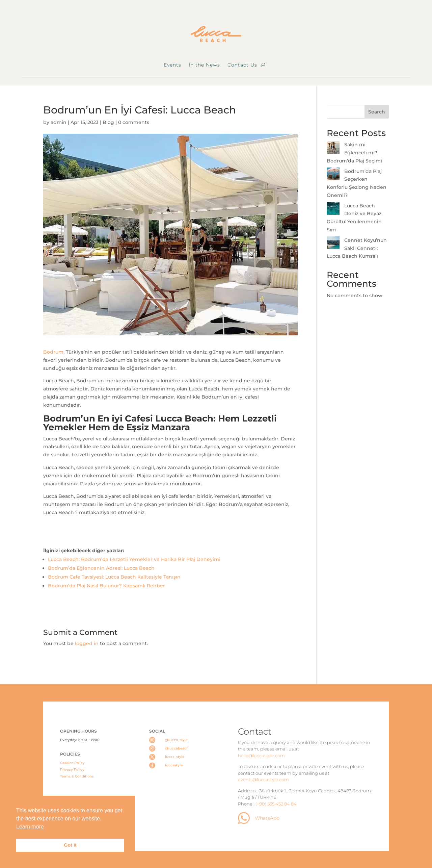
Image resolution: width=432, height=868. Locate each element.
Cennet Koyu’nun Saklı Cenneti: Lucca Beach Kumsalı (357, 248)
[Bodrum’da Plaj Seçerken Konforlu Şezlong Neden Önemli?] (333, 175)
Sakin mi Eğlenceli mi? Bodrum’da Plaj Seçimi (354, 153)
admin (59, 122)
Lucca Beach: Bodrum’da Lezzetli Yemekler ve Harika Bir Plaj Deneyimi (134, 559)
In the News (204, 65)
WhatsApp (267, 818)
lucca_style (175, 757)
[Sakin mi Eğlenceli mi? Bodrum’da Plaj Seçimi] (333, 149)
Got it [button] (70, 845)
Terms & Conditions (77, 776)
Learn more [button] (30, 827)
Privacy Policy (72, 770)
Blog (108, 122)
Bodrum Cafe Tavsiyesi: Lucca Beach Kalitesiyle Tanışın (114, 577)
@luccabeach (177, 748)
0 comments (134, 122)
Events (172, 65)
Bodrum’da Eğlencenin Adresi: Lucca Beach (101, 568)
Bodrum (53, 352)
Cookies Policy (72, 763)
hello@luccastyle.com (261, 756)
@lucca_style (176, 740)
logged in (87, 643)
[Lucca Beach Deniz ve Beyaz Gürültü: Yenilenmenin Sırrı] (333, 210)
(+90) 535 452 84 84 (276, 804)
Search (377, 112)
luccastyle (174, 765)
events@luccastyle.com (263, 780)
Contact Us (242, 65)
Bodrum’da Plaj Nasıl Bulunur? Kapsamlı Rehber (106, 586)
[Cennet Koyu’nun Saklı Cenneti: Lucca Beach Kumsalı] (333, 244)
